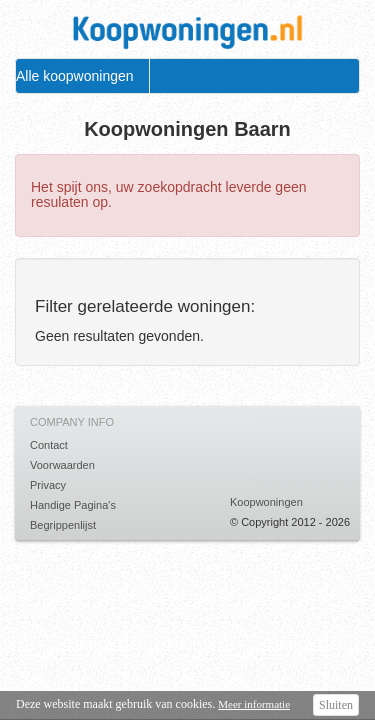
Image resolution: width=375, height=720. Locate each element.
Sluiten (336, 705)
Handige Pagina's (73, 505)
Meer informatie (254, 704)
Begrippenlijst (63, 525)
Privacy (48, 485)
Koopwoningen (266, 502)
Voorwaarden (62, 465)
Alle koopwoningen (75, 76)
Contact (49, 445)
